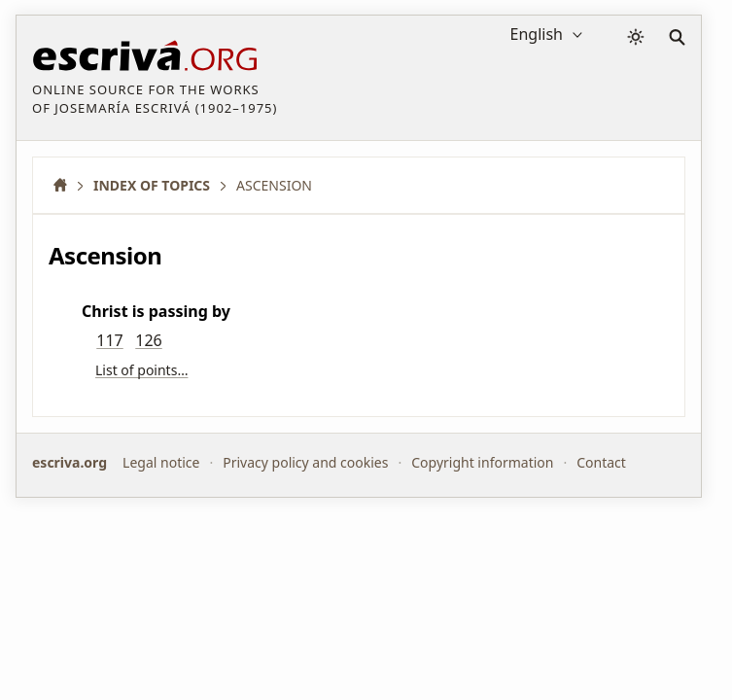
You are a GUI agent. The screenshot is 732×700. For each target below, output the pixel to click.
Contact (601, 462)
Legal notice (161, 462)
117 (109, 340)
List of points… (141, 370)
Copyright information (482, 462)
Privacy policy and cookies (305, 462)
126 (148, 340)
